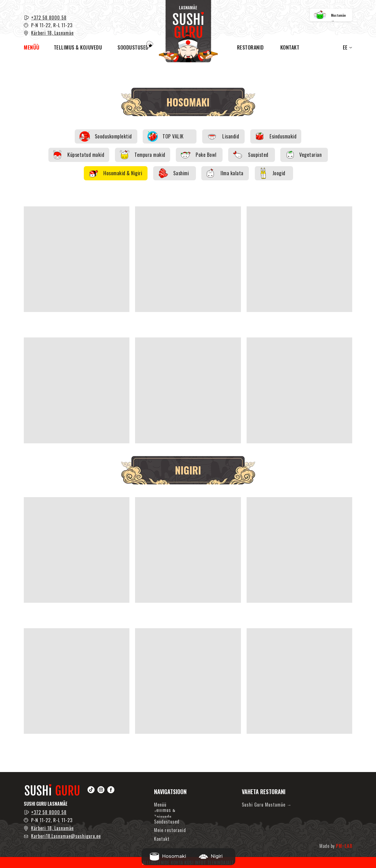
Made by (336, 846)
